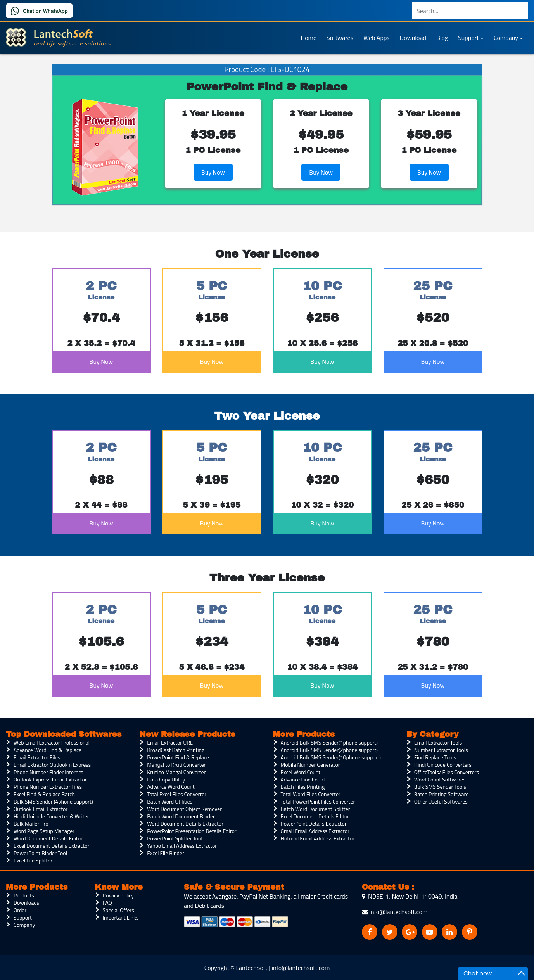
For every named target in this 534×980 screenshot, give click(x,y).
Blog (442, 38)
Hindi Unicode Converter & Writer (51, 816)
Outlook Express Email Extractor (50, 779)
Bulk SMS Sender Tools (440, 787)
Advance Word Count (171, 787)
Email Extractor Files (37, 757)
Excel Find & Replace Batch (44, 794)
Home (308, 38)
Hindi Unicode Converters (443, 765)
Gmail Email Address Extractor (315, 831)
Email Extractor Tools (438, 742)
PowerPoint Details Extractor (314, 824)
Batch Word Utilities (170, 801)
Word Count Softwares (440, 779)
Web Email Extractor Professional (52, 742)
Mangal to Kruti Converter (176, 765)
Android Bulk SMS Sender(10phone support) (331, 757)
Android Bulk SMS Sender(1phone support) (329, 742)
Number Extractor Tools (441, 750)
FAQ (107, 903)
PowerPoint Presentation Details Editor (192, 831)
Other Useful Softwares (441, 801)
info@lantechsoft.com (395, 912)
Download (413, 38)
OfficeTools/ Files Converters (447, 772)
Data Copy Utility (166, 779)
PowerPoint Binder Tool (40, 853)
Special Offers (118, 910)
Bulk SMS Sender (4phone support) (53, 801)
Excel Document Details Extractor (51, 846)
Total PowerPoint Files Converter (318, 801)
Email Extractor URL (170, 742)
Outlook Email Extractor (41, 809)
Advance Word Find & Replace (48, 750)
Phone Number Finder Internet (48, 772)
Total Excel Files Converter (177, 794)
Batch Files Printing (303, 787)
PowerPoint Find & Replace (178, 757)
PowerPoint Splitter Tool (175, 838)
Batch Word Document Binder (181, 816)
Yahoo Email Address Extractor (182, 846)
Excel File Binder (166, 853)
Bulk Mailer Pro (31, 824)
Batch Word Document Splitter (315, 809)
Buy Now (213, 172)
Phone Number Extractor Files (48, 787)
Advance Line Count (303, 779)
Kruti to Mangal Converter (176, 772)
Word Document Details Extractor (185, 824)
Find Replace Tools (435, 757)
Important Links (121, 917)
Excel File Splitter (33, 860)
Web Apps (377, 38)
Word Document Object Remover (184, 809)
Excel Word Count (301, 772)
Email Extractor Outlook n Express (52, 765)
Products (24, 895)
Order (20, 910)
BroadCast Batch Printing (176, 750)
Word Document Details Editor (48, 838)
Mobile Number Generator (310, 765)
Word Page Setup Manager (44, 831)
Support (468, 38)
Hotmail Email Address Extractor (318, 838)
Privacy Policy (118, 895)
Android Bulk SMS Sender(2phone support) (329, 750)
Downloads (26, 903)
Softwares (340, 38)
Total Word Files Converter (311, 794)
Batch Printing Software (442, 794)
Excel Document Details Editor (315, 816)
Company (506, 38)
